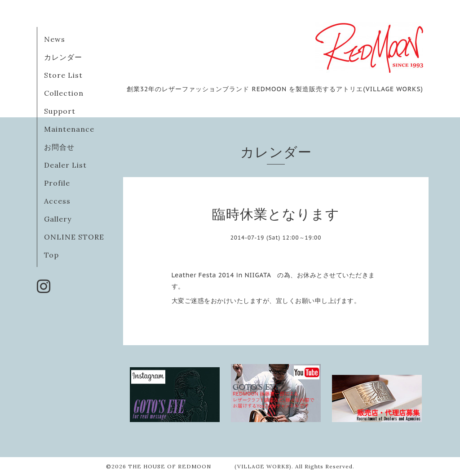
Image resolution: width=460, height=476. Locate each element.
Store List (63, 75)
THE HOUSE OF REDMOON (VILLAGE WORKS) (210, 466)
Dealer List (65, 165)
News (55, 39)
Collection (64, 93)
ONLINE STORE (74, 237)
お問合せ (59, 147)
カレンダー (63, 57)
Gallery (58, 219)
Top (51, 255)
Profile (57, 183)
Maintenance (69, 129)
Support (60, 111)
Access (57, 201)
